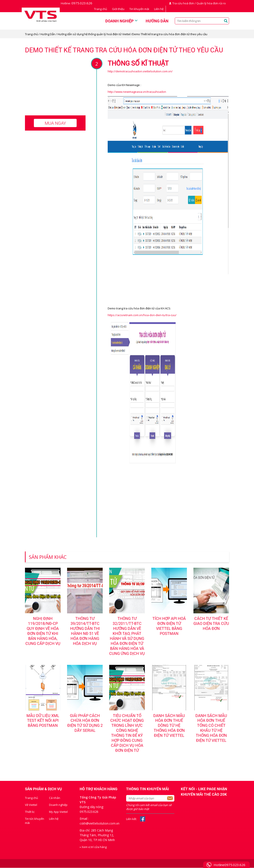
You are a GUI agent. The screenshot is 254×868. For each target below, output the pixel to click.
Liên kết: (131, 819)
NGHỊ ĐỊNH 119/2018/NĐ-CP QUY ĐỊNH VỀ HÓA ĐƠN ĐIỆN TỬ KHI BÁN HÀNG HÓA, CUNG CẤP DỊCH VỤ (43, 631)
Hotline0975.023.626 (229, 865)
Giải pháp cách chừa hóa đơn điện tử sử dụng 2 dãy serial (85, 723)
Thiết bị (30, 812)
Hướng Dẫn (48, 34)
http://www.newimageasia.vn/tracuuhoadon (137, 92)
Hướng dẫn (157, 21)
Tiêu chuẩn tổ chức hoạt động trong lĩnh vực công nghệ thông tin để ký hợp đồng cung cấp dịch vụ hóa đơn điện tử (127, 733)
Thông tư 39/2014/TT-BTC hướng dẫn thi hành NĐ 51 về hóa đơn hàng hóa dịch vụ (85, 631)
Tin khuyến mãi (139, 9)
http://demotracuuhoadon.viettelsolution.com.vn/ (140, 71)
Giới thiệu (118, 9)
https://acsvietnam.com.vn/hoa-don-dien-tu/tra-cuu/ (142, 315)
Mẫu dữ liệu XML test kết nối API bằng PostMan (43, 721)
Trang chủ (101, 9)
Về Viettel (31, 805)
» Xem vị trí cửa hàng (93, 847)
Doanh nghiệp (120, 21)
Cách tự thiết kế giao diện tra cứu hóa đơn (211, 624)
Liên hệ (159, 9)
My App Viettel (58, 812)
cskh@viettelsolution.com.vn (100, 824)
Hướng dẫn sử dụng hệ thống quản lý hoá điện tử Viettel (94, 34)
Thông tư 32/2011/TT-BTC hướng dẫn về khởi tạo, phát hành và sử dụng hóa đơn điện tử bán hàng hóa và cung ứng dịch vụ (127, 636)
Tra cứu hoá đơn (183, 3)
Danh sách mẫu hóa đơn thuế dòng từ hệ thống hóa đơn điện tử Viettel (169, 726)
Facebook (143, 819)
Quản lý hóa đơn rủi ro (211, 3)
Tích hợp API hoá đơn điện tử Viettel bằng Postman (169, 626)
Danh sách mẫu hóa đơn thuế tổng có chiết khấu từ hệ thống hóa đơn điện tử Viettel (211, 728)
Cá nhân (55, 798)
